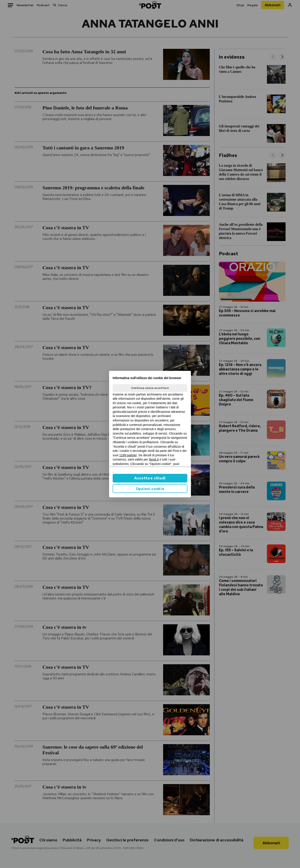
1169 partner (128, 455)
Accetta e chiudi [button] (150, 478)
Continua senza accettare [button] (150, 388)
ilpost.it (154, 459)
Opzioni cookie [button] (150, 489)
